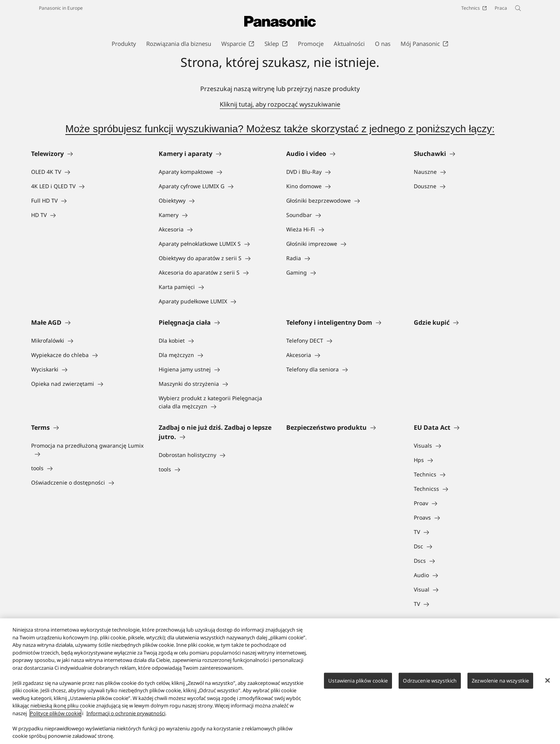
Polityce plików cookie (55, 713)
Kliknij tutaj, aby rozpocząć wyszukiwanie (280, 104)
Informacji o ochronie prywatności (126, 713)
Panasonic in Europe (61, 8)
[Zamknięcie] (548, 680)
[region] (280, 681)
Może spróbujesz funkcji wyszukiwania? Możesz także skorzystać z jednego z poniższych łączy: (280, 129)
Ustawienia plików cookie (358, 680)
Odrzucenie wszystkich (430, 680)
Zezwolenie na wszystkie (500, 680)
